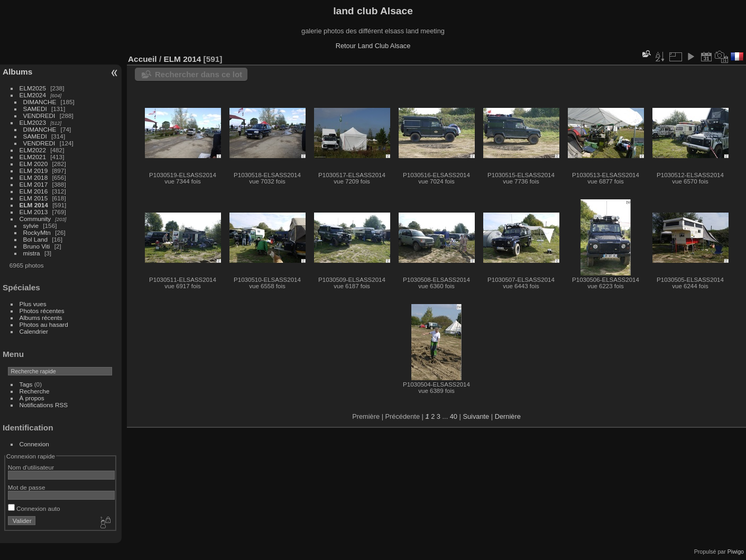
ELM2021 (33, 157)
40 (454, 416)
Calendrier (34, 331)
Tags (26, 384)
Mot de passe (27, 487)
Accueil (142, 59)
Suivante (476, 416)
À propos (32, 398)
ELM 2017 (34, 184)
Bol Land (35, 239)
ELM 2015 (34, 198)
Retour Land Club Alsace (373, 46)
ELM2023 (33, 122)
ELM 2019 (34, 171)
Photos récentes (42, 311)
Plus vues (33, 304)
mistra (32, 253)
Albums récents (41, 318)
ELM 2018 (34, 177)
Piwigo (736, 552)
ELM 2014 (34, 205)
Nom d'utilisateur (31, 467)
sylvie (31, 226)
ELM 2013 (34, 212)
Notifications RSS (44, 405)
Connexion (34, 444)
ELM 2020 (34, 164)
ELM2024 (33, 95)
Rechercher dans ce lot (199, 74)
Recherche (35, 391)
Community (35, 219)
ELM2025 (33, 88)
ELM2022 (33, 150)
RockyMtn (37, 232)
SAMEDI (35, 109)
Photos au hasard (44, 324)
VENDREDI (39, 116)
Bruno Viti (37, 246)
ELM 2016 (34, 191)
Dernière (508, 416)
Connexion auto (34, 508)
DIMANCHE (40, 102)
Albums (17, 72)
